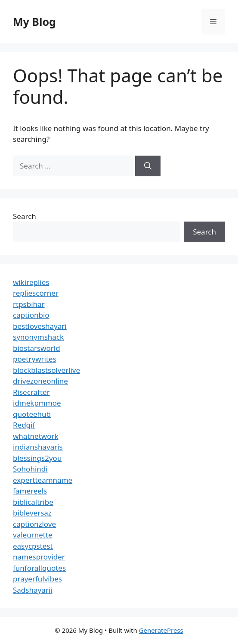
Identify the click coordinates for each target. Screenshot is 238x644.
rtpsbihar (29, 304)
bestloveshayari (40, 326)
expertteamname (43, 480)
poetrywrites (35, 359)
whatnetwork (36, 436)
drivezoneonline (40, 381)
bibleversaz (32, 513)
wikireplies (31, 282)
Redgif (24, 425)
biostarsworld (37, 348)
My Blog (34, 22)
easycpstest (33, 546)
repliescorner (36, 293)
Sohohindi (30, 469)
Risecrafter (31, 392)
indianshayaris (38, 447)
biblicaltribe (33, 502)
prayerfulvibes (37, 579)
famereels (30, 491)
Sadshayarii (33, 590)
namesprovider (39, 557)
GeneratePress (161, 630)
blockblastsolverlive (46, 370)
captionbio (31, 315)
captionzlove (34, 524)
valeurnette (33, 535)
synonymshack (38, 337)
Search (25, 216)
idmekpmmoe (37, 403)
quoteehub (32, 414)
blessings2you (37, 458)
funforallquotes (39, 568)
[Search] (148, 166)
